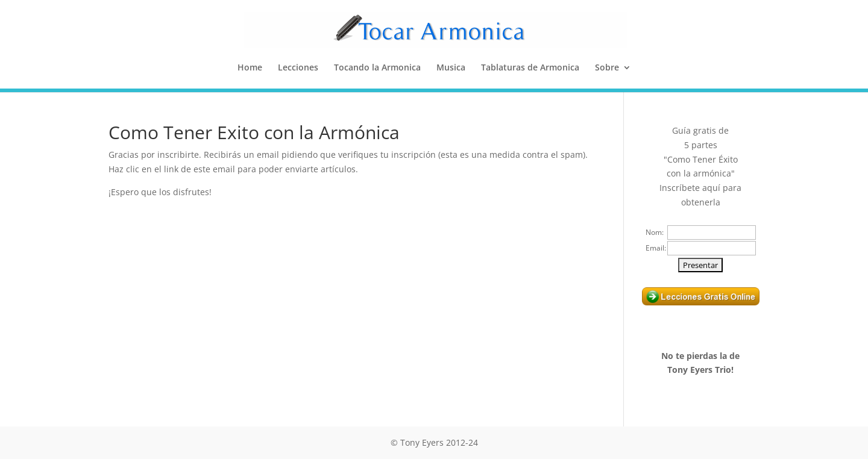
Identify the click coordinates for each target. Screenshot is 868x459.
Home (250, 68)
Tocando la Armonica (377, 68)
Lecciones (298, 68)
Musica (451, 68)
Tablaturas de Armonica (530, 68)
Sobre (607, 68)
